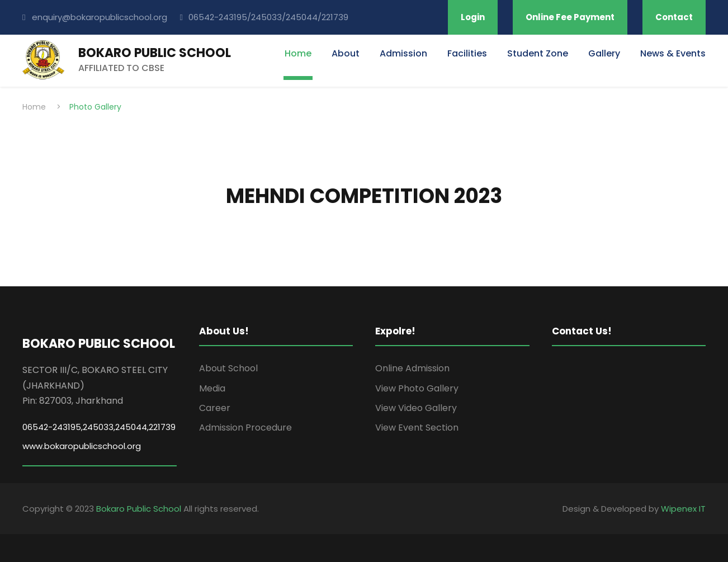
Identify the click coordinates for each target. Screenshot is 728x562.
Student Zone (538, 53)
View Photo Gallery (417, 388)
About (346, 53)
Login (473, 17)
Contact (674, 17)
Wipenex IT (683, 509)
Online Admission (412, 368)
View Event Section (417, 428)
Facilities (467, 53)
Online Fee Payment (570, 17)
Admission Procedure (245, 428)
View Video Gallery (416, 408)
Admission (403, 53)
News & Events (673, 53)
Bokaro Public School (139, 509)
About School (228, 368)
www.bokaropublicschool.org (82, 446)
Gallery (604, 53)
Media (212, 388)
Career (215, 408)
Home (298, 53)
